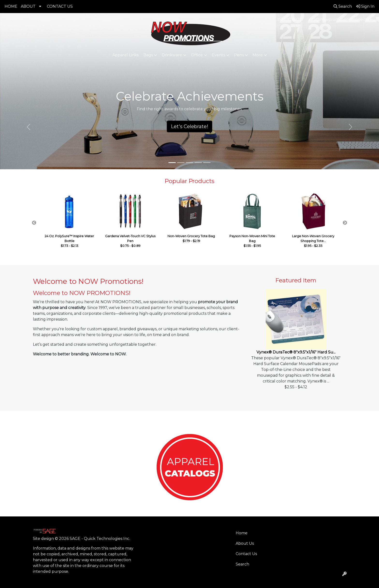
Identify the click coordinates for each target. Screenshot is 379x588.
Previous (34, 223)
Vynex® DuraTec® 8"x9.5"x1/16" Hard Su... (296, 352)
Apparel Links (125, 55)
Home (242, 533)
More (258, 55)
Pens (239, 55)
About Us (245, 543)
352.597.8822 (289, 19)
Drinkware (172, 55)
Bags (148, 55)
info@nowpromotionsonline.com (340, 19)
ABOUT (28, 6)
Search (242, 564)
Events (218, 55)
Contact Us (246, 554)
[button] (28, 127)
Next (345, 223)
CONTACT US (60, 6)
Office (197, 55)
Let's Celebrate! (189, 126)
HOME (11, 6)
